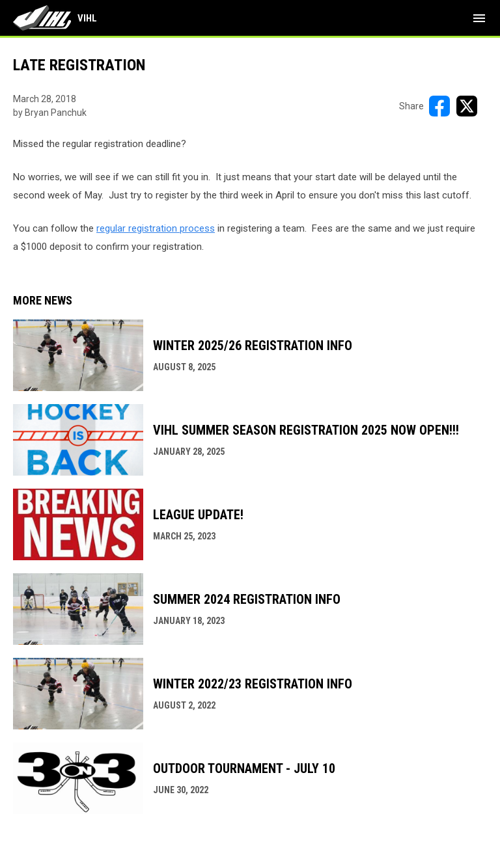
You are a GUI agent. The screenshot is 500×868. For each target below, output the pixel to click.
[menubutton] (479, 18)
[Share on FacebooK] (439, 106)
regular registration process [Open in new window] (156, 228)
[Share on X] (467, 106)
